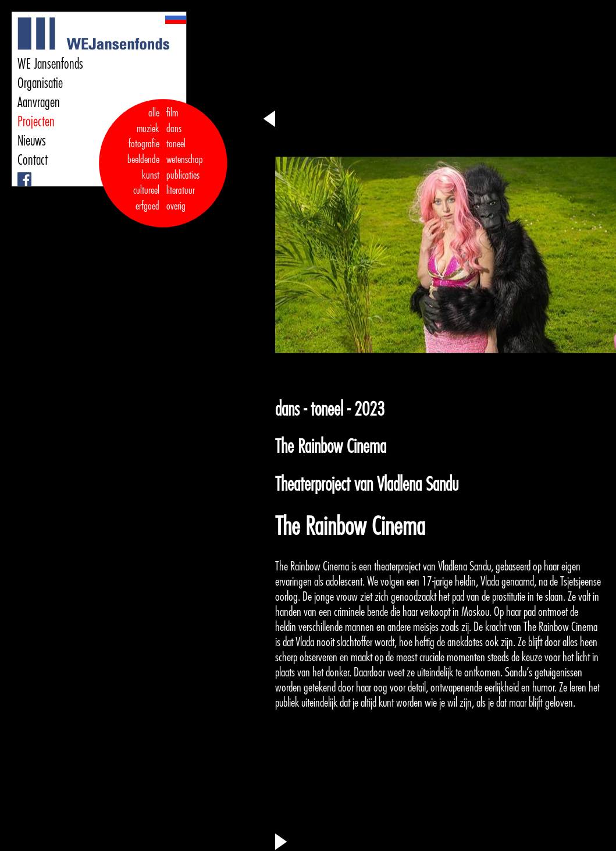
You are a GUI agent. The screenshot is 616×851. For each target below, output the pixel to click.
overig (176, 206)
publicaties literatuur (183, 183)
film (172, 113)
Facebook (19, 173)
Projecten (36, 122)
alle (154, 113)
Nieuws (32, 141)
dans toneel (176, 136)
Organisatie (40, 83)
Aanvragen (39, 102)
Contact (33, 160)
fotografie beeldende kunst (143, 159)
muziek (148, 129)
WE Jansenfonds (50, 64)
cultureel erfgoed (146, 198)
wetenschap (185, 159)
